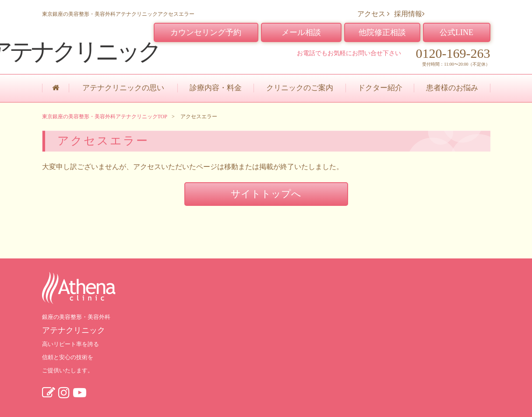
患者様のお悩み (452, 88)
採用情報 (409, 14)
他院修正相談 (382, 32)
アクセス (373, 14)
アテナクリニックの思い (123, 88)
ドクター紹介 (380, 88)
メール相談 (301, 32)
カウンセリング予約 (206, 32)
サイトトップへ (266, 194)
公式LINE (456, 32)
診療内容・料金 (216, 88)
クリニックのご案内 (300, 88)
